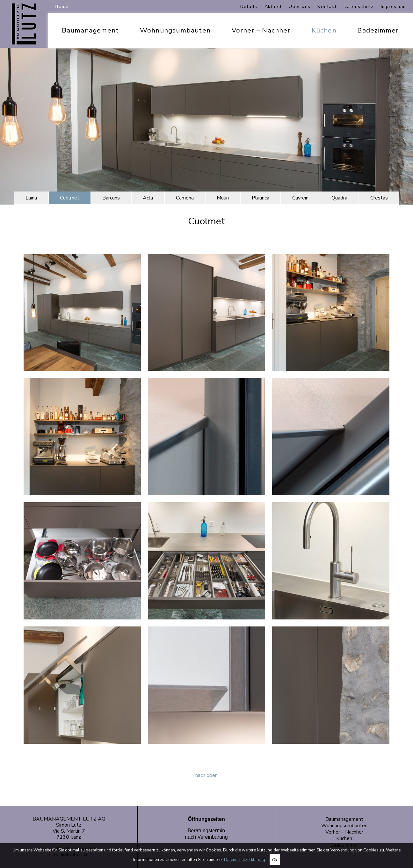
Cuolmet (70, 198)
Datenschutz (359, 6)
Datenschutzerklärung (245, 860)
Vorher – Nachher (261, 30)
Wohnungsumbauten (175, 30)
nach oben (207, 775)
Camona (185, 198)
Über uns (300, 6)
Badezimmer (378, 30)
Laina (31, 198)
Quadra (339, 198)
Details (249, 6)
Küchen (324, 30)
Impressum (393, 6)
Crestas (379, 198)
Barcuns (111, 198)
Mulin (223, 198)
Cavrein (300, 198)
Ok (275, 860)
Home (62, 6)
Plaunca (261, 198)
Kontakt (327, 6)
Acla (148, 198)
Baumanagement (91, 30)
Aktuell (273, 6)
